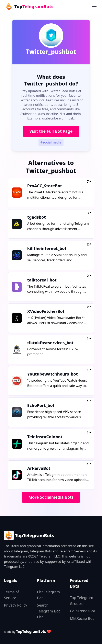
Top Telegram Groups (81, 601)
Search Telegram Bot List (49, 611)
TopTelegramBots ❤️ (34, 631)
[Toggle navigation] (94, 7)
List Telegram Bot (49, 595)
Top (29, 7)
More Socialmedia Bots (51, 497)
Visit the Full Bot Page (51, 131)
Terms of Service (12, 595)
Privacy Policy (16, 605)
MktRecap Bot (82, 618)
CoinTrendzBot (82, 611)
